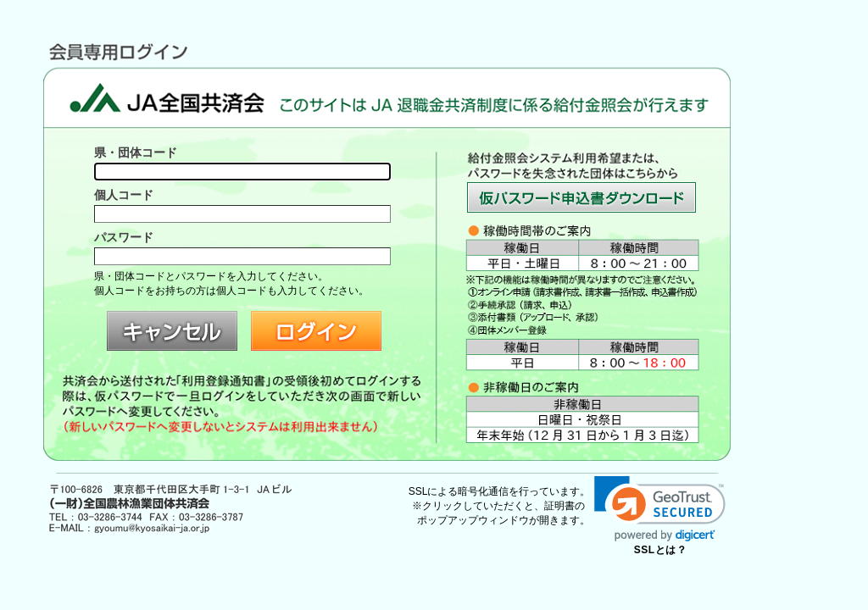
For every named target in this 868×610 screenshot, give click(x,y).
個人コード (124, 195)
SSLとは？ (660, 550)
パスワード (124, 237)
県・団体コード (136, 152)
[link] (660, 509)
